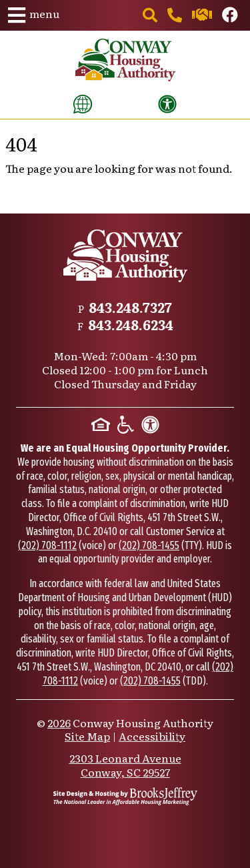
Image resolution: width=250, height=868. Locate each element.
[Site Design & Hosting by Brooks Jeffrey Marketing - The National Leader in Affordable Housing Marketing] (125, 796)
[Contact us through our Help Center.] (203, 16)
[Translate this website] (83, 104)
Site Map (87, 736)
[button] (34, 15)
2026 (59, 723)
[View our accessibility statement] (167, 104)
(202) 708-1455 (149, 545)
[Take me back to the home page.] (125, 60)
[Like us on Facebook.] (230, 16)
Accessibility (152, 736)
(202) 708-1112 (47, 545)
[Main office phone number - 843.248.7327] (176, 16)
